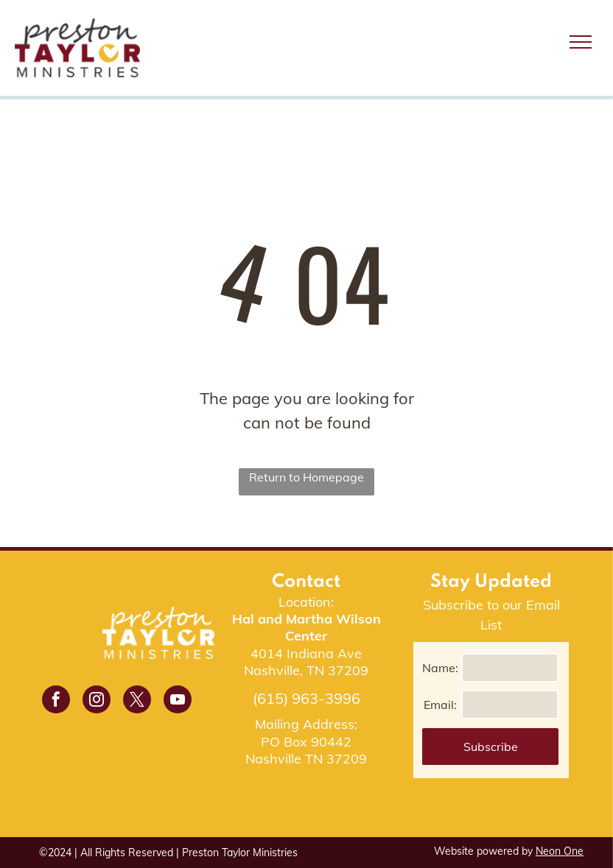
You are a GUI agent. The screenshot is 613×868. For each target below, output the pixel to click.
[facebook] (56, 701)
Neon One (560, 851)
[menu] (581, 42)
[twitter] (137, 701)
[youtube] (178, 701)
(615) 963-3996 (306, 698)
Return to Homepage (306, 477)
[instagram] (97, 701)
